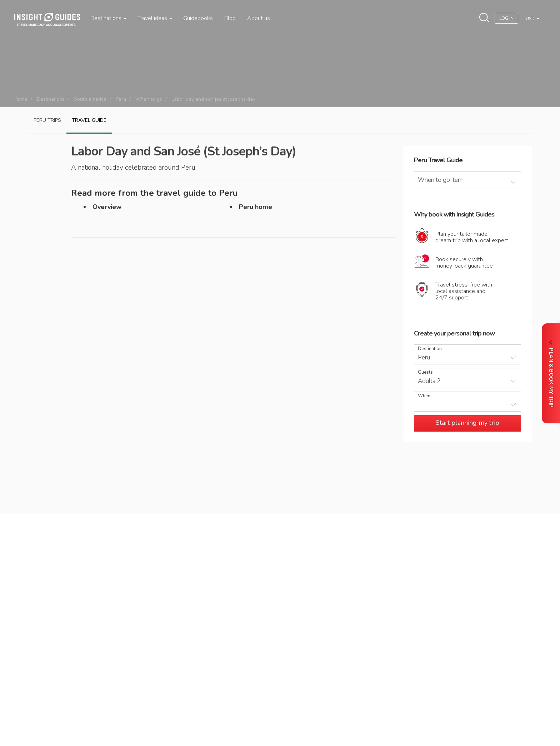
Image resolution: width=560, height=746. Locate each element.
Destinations (108, 18)
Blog (230, 18)
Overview (107, 207)
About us (259, 18)
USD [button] (531, 19)
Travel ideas (155, 18)
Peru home (256, 207)
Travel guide (89, 120)
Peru (121, 99)
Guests (425, 372)
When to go (149, 99)
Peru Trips (47, 120)
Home (21, 99)
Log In (506, 18)
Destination (430, 349)
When (424, 396)
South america (90, 99)
